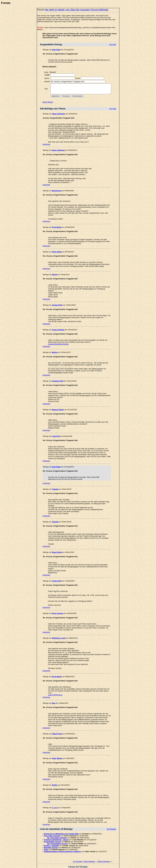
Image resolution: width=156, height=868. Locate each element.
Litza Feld (55, 434)
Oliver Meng (56, 254)
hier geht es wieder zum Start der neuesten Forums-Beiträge (76, 10)
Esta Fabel (55, 50)
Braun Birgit (56, 548)
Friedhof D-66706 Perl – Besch (55, 834)
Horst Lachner (57, 609)
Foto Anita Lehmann (51, 830)
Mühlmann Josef (58, 634)
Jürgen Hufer (57, 305)
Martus (54, 350)
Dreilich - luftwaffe (50, 840)
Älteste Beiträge (105, 856)
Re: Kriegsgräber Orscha (56, 838)
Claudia (55, 487)
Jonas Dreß (56, 577)
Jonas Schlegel (57, 330)
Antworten (45, 146)
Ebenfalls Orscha (50, 842)
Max (53, 699)
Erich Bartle (56, 229)
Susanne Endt (57, 379)
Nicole (54, 276)
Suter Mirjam (56, 752)
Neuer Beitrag (47, 104)
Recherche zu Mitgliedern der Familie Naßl (60, 828)
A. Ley (54, 802)
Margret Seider (57, 408)
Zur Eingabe (78, 856)
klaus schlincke (58, 152)
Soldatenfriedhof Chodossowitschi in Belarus (62, 846)
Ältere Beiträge (90, 856)
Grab (45, 844)
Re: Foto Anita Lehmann (56, 832)
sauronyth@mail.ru (54, 691)
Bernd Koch (56, 193)
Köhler (54, 779)
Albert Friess (56, 728)
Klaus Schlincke (58, 116)
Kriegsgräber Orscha (52, 836)
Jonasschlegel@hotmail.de (97, 342)
